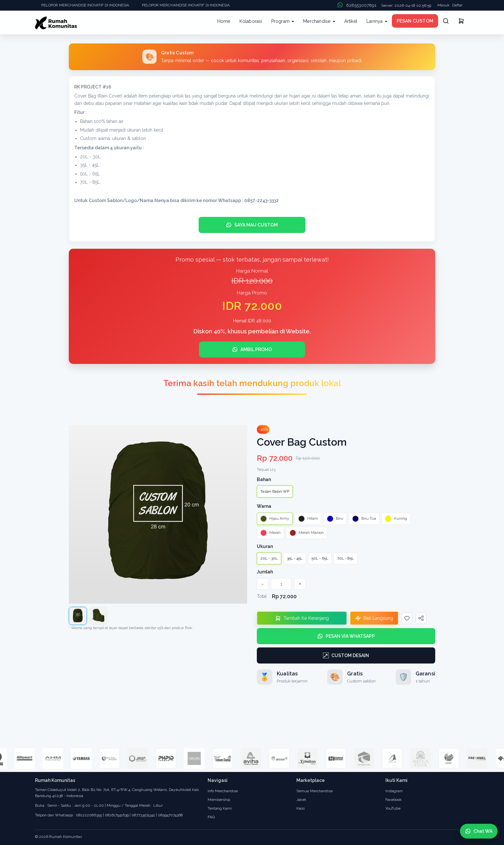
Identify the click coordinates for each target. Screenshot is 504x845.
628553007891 (361, 5)
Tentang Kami (220, 808)
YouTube (393, 808)
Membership (219, 800)
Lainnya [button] (377, 21)
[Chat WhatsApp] (479, 831)
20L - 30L (269, 558)
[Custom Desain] (346, 655)
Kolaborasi (251, 21)
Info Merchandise (223, 791)
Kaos (301, 808)
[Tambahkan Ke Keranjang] (302, 618)
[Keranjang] (461, 22)
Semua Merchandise (315, 791)
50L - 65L (320, 558)
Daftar (457, 5)
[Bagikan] (421, 618)
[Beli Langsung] (374, 618)
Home (224, 21)
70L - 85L (346, 558)
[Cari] (446, 21)
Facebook (394, 800)
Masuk (444, 5)
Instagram (394, 791)
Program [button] (283, 21)
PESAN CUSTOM (415, 21)
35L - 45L (295, 558)
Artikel (351, 21)
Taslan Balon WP (275, 491)
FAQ (211, 817)
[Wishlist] (407, 618)
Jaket (301, 800)
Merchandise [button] (319, 21)
